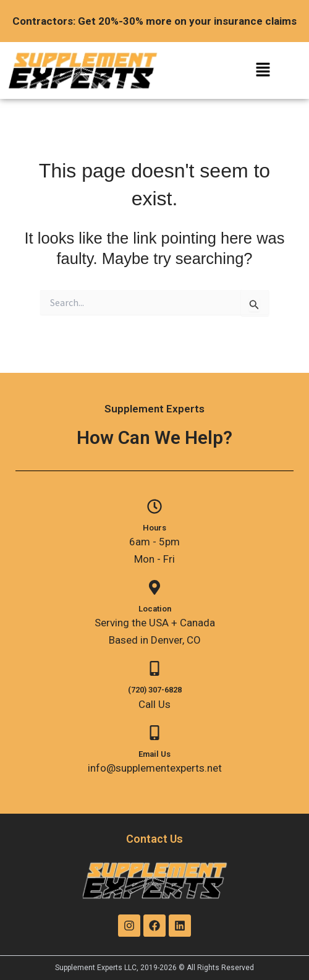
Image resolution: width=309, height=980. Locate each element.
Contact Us (154, 839)
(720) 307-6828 (155, 690)
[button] (263, 71)
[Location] (154, 587)
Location (155, 609)
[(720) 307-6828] (154, 668)
